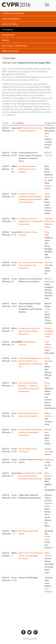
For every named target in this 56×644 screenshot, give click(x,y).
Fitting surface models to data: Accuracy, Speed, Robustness (29, 331)
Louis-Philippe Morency (48, 345)
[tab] (28, 13)
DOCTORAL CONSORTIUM (15, 46)
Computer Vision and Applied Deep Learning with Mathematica (30, 221)
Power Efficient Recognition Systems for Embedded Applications (31, 432)
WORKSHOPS (8, 35)
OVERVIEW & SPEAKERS (13, 13)
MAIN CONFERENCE (11, 19)
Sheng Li (48, 186)
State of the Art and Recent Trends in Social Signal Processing (31, 556)
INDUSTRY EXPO (10, 24)
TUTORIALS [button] (8, 30)
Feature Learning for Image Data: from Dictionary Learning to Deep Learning (30, 476)
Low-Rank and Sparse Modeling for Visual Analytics (28, 169)
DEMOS (6, 40)
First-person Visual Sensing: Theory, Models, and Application (31, 265)
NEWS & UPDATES (10, 51)
